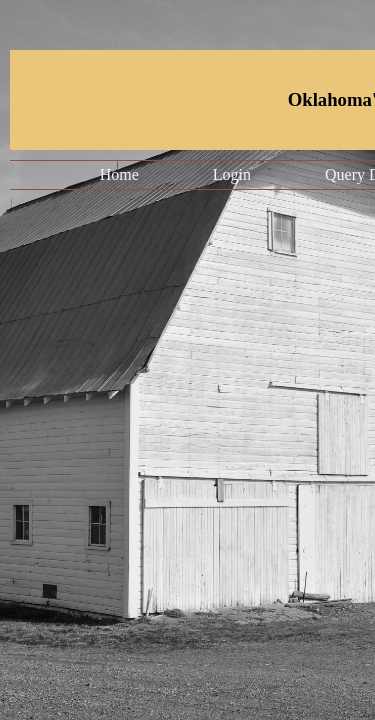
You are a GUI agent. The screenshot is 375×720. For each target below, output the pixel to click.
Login (232, 174)
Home (119, 174)
